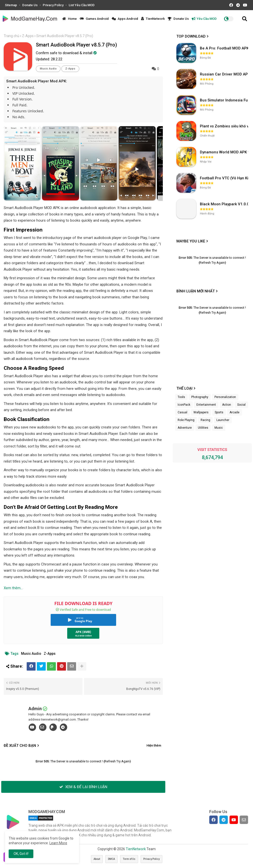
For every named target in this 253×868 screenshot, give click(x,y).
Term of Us (129, 859)
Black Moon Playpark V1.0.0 (224, 204)
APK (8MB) (83, 632)
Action (227, 405)
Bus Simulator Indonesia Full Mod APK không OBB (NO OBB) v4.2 (225, 100)
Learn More (58, 843)
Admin (35, 709)
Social (241, 405)
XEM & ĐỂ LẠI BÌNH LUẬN (83, 787)
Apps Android (125, 19)
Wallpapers (201, 412)
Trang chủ (11, 36)
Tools (181, 397)
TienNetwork (153, 19)
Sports (219, 412)
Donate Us (30, 5)
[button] (245, 19)
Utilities (203, 428)
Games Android (94, 19)
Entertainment (206, 405)
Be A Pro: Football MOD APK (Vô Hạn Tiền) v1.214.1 (225, 48)
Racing (205, 420)
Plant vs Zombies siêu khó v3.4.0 (225, 126)
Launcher (223, 420)
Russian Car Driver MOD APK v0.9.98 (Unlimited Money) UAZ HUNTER (225, 74)
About (97, 859)
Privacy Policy (53, 5)
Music (219, 428)
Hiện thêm (154, 745)
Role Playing (186, 420)
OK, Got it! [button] (21, 854)
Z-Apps (28, 36)
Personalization (225, 397)
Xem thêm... (13, 588)
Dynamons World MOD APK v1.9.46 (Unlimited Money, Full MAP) (225, 152)
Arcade (234, 412)
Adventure (185, 428)
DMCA (111, 859)
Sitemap (11, 5)
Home (70, 19)
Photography (200, 397)
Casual (182, 412)
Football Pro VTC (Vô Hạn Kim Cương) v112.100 (225, 178)
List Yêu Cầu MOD (82, 5)
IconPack (184, 405)
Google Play (83, 621)
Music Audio (48, 69)
